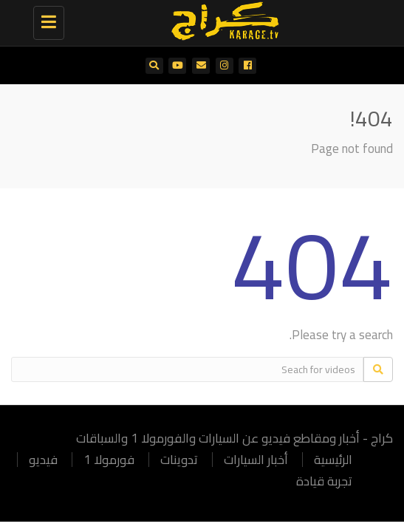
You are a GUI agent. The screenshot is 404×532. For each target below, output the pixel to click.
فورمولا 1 (109, 460)
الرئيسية (333, 460)
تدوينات (179, 460)
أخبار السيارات (256, 460)
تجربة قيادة (324, 481)
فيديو (43, 460)
